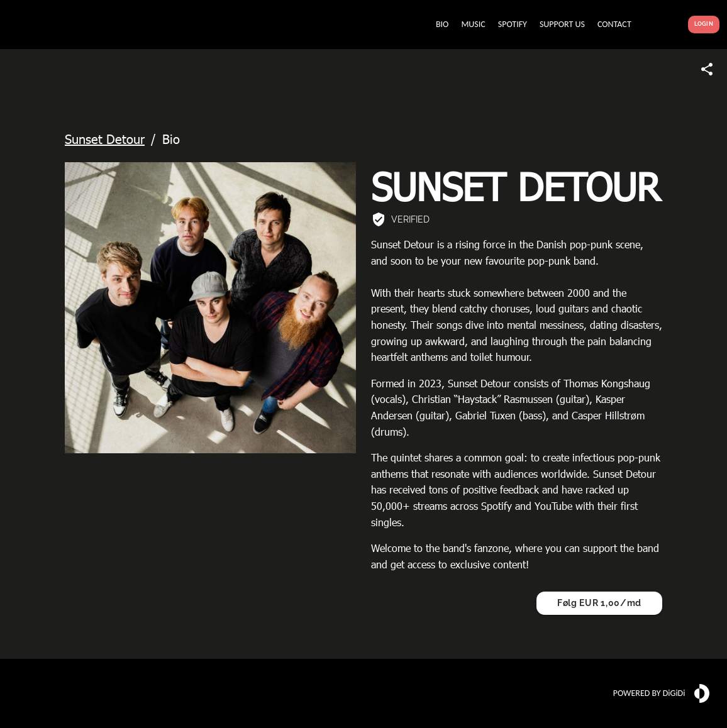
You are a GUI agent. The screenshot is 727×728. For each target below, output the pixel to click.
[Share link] (707, 69)
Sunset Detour (105, 138)
